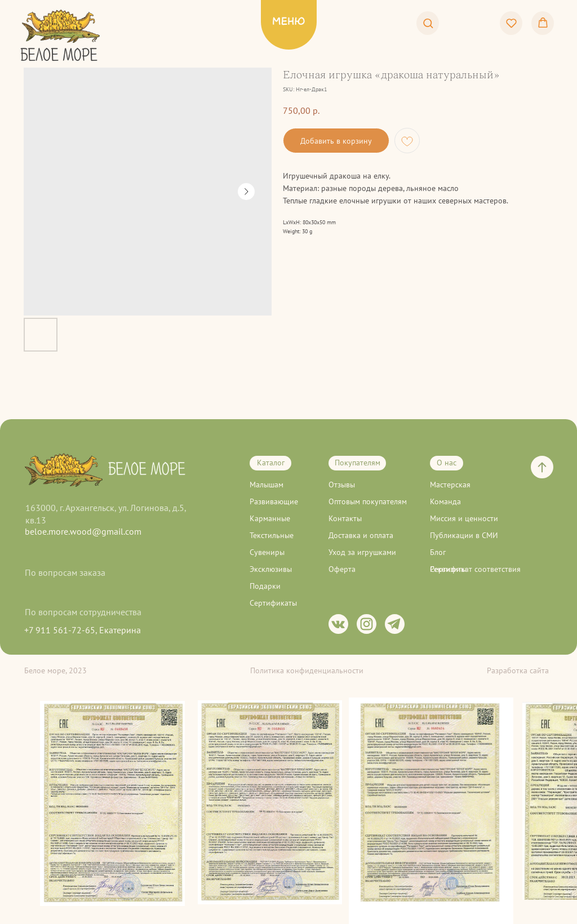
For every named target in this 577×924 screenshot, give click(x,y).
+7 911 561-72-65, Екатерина (83, 630)
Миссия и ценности (464, 518)
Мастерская (450, 485)
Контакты (345, 518)
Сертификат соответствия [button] (475, 569)
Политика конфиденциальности (307, 670)
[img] (61, 55)
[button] (428, 23)
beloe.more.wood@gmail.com (83, 531)
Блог (438, 552)
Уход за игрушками (362, 552)
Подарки (265, 586)
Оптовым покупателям (368, 501)
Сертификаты (273, 603)
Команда (445, 501)
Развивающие (274, 501)
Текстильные (272, 535)
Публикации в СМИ (464, 535)
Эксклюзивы (271, 569)
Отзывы (342, 485)
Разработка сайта (518, 670)
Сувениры (267, 552)
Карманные (270, 518)
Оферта (342, 569)
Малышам (267, 485)
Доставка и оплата (361, 535)
